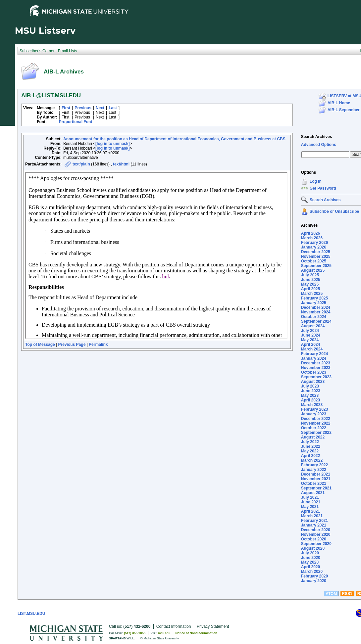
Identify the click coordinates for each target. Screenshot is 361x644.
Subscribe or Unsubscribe (334, 211)
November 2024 (316, 312)
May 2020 (310, 562)
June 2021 (311, 502)
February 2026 (314, 243)
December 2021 (316, 474)
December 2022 (316, 419)
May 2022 (310, 451)
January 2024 (314, 358)
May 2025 (310, 284)
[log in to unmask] (112, 144)
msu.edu (164, 633)
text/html (121, 164)
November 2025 (316, 256)
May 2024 (310, 340)
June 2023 (311, 391)
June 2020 (311, 558)
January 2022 (314, 470)
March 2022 (312, 460)
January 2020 (314, 581)
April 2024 (310, 345)
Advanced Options (319, 145)
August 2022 (313, 437)
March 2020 (312, 572)
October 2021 (314, 483)
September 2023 (316, 377)
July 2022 (310, 442)
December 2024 (316, 307)
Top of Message (40, 345)
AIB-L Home (339, 103)
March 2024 (312, 349)
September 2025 (316, 266)
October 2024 (314, 317)
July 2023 (310, 386)
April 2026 (310, 233)
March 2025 (312, 294)
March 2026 (312, 238)
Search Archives (317, 137)
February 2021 (314, 521)
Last (113, 108)
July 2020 (310, 553)
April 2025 (310, 289)
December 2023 (316, 363)
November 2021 (316, 479)
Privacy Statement (213, 626)
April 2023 (310, 400)
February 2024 (314, 354)
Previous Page (72, 345)
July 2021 (310, 497)
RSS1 (347, 594)
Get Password (323, 188)
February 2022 (314, 465)
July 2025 (310, 275)
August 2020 (313, 548)
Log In (316, 181)
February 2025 (314, 298)
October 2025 (314, 261)
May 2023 (310, 395)
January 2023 (314, 414)
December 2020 (316, 530)
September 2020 (316, 544)
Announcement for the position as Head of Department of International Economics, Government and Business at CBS (174, 139)
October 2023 (314, 372)
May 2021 (310, 507)
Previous (83, 108)
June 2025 (311, 280)
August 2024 (313, 326)
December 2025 (316, 252)
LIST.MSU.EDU (31, 614)
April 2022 (310, 456)
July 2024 (310, 331)
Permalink (98, 345)
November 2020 (316, 534)
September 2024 (316, 321)
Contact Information (174, 626)
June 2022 (311, 446)
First (66, 108)
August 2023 (313, 382)
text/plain (81, 164)
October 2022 (314, 428)
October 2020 (314, 539)
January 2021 (314, 525)
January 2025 (314, 303)
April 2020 (310, 567)
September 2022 (316, 433)
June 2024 (311, 335)
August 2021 (313, 493)
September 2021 (316, 488)
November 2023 (316, 368)
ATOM (331, 594)
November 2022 (316, 423)
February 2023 (314, 409)
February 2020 (314, 576)
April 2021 (310, 511)
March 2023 (312, 405)
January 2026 (314, 247)
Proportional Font (76, 122)
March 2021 (312, 516)
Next (100, 108)
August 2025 (313, 270)
